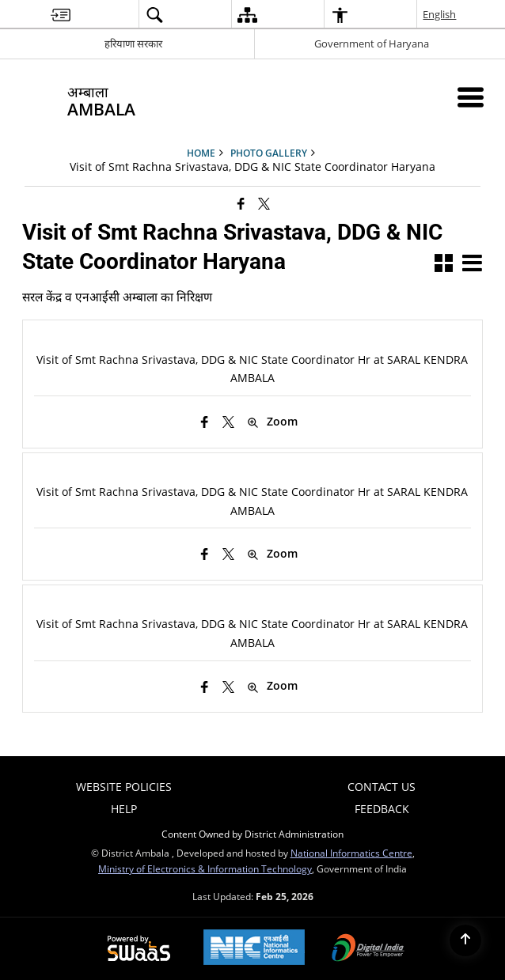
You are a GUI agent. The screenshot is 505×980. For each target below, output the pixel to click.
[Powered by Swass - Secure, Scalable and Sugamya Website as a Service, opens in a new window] (139, 949)
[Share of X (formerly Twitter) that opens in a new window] (264, 203)
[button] (444, 265)
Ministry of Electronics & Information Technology (205, 868)
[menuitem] (61, 15)
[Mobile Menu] (471, 97)
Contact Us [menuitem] (382, 787)
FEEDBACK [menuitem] (382, 809)
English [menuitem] (440, 14)
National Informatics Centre (351, 853)
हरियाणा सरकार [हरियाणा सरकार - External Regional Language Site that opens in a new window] (133, 44)
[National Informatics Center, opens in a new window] (254, 949)
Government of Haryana (372, 44)
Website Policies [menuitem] (124, 787)
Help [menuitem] (124, 809)
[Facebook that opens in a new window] (241, 203)
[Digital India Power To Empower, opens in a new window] (368, 949)
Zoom (272, 422)
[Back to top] (465, 940)
